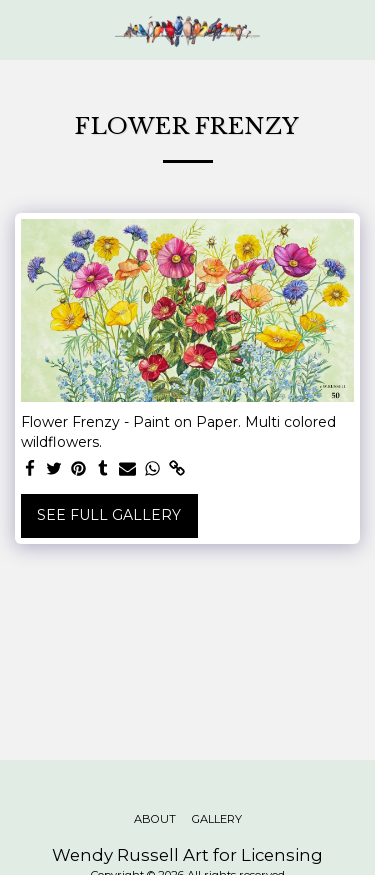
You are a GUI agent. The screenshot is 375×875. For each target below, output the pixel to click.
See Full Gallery (109, 515)
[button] (22, 29)
